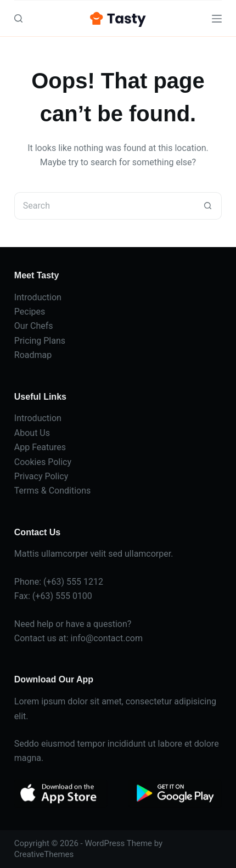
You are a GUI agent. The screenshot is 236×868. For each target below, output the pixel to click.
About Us (32, 433)
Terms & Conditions (53, 491)
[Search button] (208, 206)
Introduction (38, 297)
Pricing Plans (40, 341)
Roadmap (33, 355)
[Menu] (217, 19)
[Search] (18, 18)
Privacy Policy (41, 476)
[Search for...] (104, 206)
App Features (40, 447)
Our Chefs (34, 326)
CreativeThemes (44, 854)
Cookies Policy (43, 462)
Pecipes (30, 312)
